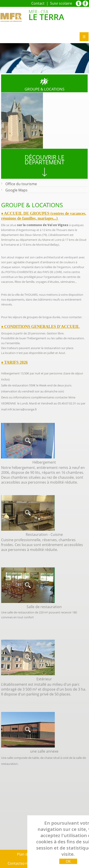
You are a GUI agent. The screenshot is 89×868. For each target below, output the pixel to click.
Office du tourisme (21, 184)
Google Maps (16, 190)
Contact (38, 3)
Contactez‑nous (21, 863)
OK (68, 861)
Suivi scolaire (61, 3)
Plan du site (27, 854)
